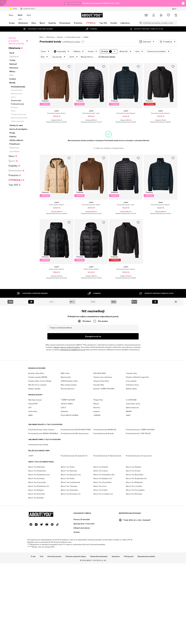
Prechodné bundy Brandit (104, 434)
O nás (33, 557)
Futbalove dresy (132, 385)
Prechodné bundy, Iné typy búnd (139, 456)
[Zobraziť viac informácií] (57, 124)
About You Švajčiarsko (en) (39, 475)
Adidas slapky (131, 389)
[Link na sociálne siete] (31, 525)
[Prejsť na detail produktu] (57, 95)
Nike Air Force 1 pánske (37, 385)
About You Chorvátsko (102, 482)
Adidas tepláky (34, 389)
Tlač (41, 557)
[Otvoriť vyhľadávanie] (140, 23)
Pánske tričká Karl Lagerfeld (137, 377)
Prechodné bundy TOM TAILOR (138, 434)
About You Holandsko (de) (104, 475)
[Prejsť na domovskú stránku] (92, 15)
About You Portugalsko (135, 490)
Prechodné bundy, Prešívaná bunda (107, 456)
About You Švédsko (36, 498)
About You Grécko (133, 471)
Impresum (116, 557)
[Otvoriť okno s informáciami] (183, 3)
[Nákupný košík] (176, 15)
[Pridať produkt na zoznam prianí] (69, 67)
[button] (147, 42)
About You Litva (100, 486)
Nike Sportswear (35, 400)
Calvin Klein (33, 412)
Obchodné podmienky (99, 557)
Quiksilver (65, 412)
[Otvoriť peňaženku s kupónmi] (146, 15)
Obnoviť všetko (107, 57)
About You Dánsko (101, 467)
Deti (29, 15)
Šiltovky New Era (68, 389)
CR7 (30, 408)
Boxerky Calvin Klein (36, 373)
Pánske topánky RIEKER (38, 377)
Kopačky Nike (99, 385)
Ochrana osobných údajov (76, 557)
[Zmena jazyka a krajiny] (174, 9)
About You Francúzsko (37, 482)
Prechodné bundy (73, 37)
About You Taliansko (69, 486)
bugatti (97, 412)
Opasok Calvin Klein (101, 381)
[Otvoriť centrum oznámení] (161, 15)
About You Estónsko (36, 479)
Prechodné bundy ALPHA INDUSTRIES (76, 430)
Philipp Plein (98, 400)
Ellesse (96, 404)
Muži (20, 15)
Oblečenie (51, 37)
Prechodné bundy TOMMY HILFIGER (140, 430)
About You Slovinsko (134, 494)
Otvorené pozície (54, 557)
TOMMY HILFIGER (68, 400)
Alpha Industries (132, 408)
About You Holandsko (69, 490)
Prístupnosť (129, 557)
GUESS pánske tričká (69, 381)
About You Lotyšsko (134, 486)
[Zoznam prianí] (168, 15)
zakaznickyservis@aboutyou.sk (73, 350)
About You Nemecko (69, 471)
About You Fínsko (68, 479)
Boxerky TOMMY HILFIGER (104, 389)
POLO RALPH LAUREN (70, 415)
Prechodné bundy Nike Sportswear (75, 434)
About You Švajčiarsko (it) (39, 486)
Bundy (60, 37)
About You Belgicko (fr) (103, 479)
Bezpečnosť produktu (146, 557)
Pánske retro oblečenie (103, 377)
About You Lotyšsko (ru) (103, 494)
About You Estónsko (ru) (71, 494)
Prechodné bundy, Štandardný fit (74, 456)
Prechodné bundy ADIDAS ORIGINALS (43, 434)
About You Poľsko (100, 490)
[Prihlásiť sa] (154, 15)
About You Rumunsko (37, 494)
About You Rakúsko (134, 467)
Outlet (13, 9)
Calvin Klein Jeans (133, 404)
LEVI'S (63, 408)
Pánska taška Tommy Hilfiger (40, 381)
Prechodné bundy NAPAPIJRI (105, 430)
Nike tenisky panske (69, 385)
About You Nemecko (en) (71, 475)
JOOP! (86, 37)
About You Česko (68, 467)
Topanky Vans (131, 373)
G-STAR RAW (131, 400)
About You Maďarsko (134, 482)
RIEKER (129, 412)
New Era (97, 408)
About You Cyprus (101, 471)
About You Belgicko (36, 490)
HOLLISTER (33, 404)
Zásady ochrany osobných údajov (67, 347)
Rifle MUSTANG (100, 373)
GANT (128, 415)
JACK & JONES (67, 404)
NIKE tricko (65, 373)
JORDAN (97, 415)
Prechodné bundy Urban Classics (41, 430)
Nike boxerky (66, 377)
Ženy (11, 15)
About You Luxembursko (70, 482)
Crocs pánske (131, 381)
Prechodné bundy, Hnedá (38, 445)
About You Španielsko (135, 475)
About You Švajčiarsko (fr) (136, 479)
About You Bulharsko (37, 467)
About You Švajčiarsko (37, 471)
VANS (30, 415)
